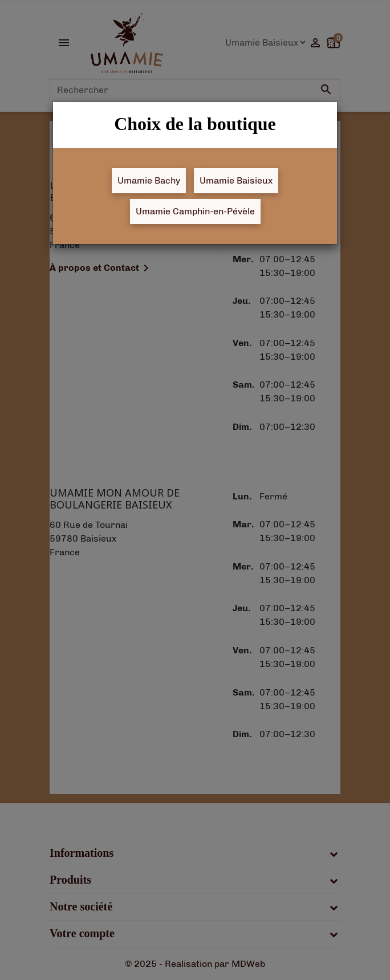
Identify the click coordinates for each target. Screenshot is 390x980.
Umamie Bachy (149, 180)
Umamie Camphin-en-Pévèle (195, 211)
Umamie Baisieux (236, 180)
